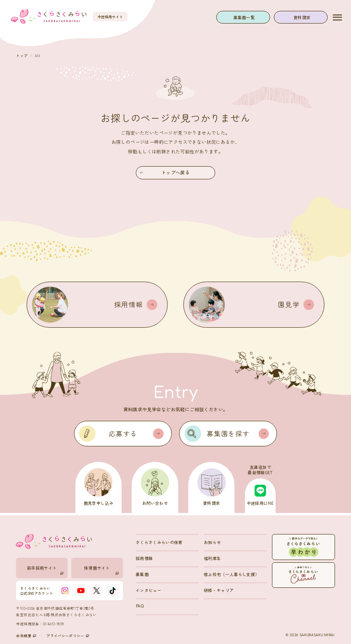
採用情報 (144, 558)
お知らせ (212, 542)
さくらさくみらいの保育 (159, 542)
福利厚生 (212, 558)
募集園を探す (238, 434)
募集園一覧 (244, 17)
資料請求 (302, 17)
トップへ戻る (165, 172)
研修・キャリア (219, 590)
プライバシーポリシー (67, 636)
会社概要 (26, 636)
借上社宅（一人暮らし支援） (232, 574)
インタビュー (149, 590)
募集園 (142, 574)
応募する (136, 434)
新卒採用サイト (45, 570)
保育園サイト (101, 570)
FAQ (140, 606)
